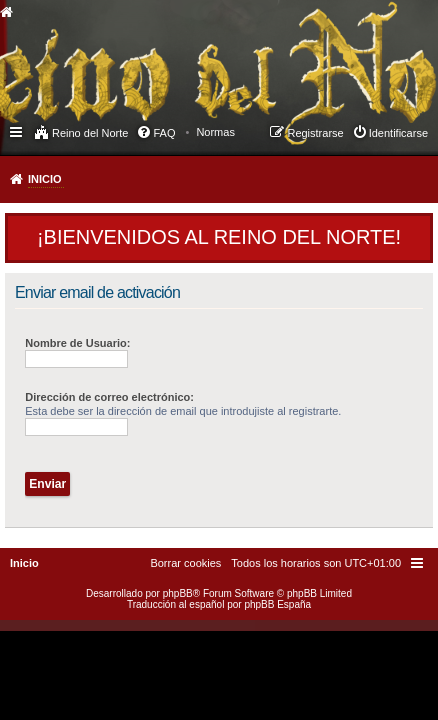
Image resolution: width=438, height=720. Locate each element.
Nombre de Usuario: (77, 343)
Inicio (45, 179)
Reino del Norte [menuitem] (90, 133)
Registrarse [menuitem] (315, 133)
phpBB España (277, 604)
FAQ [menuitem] (164, 133)
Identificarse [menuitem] (398, 133)
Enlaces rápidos (17, 131)
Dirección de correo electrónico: (109, 397)
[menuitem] (215, 132)
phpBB (178, 593)
